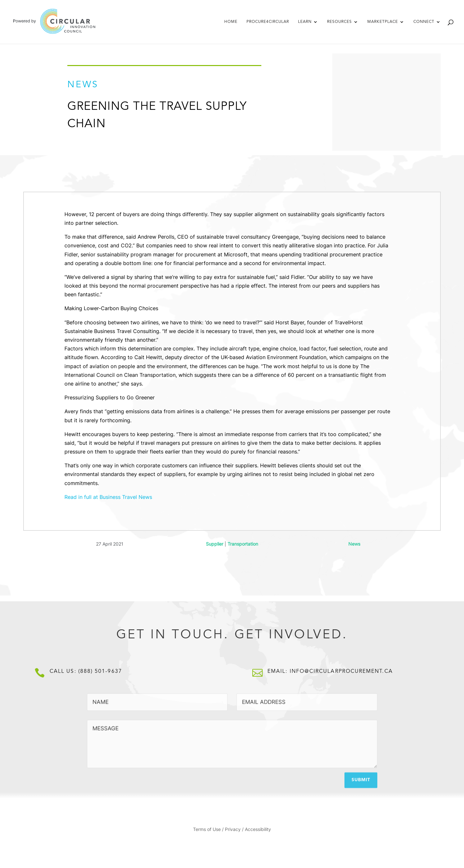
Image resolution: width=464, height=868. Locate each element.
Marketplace (383, 22)
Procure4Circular (268, 22)
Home (231, 22)
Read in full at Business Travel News (108, 497)
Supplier (215, 544)
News (354, 544)
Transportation (243, 544)
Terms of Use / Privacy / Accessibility (232, 830)
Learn (305, 22)
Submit (361, 777)
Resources (339, 22)
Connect (424, 22)
